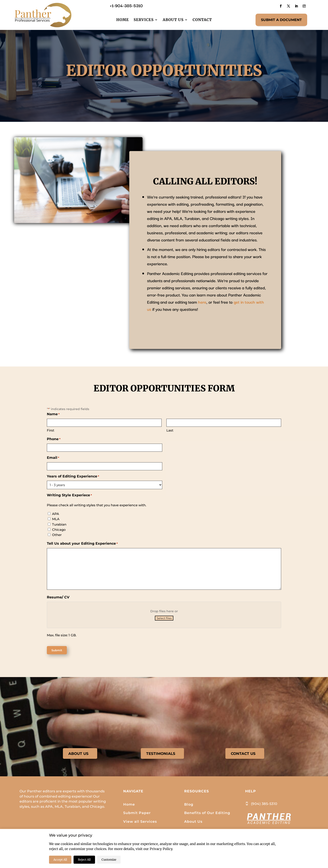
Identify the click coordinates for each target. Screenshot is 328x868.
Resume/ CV (58, 597)
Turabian (59, 524)
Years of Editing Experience (73, 477)
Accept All (60, 860)
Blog (189, 805)
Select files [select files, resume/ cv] (164, 618)
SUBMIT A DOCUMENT (281, 20)
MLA (56, 519)
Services (144, 20)
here (202, 302)
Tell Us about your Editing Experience (82, 544)
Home (123, 20)
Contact (202, 20)
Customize (109, 860)
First (51, 430)
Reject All (84, 860)
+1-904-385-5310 (126, 5)
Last (170, 430)
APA (56, 514)
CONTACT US (243, 754)
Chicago (59, 530)
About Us (173, 20)
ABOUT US (78, 754)
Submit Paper (137, 814)
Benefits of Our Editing (207, 814)
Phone (54, 439)
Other (57, 535)
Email (53, 458)
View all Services (140, 823)
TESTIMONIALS (161, 754)
